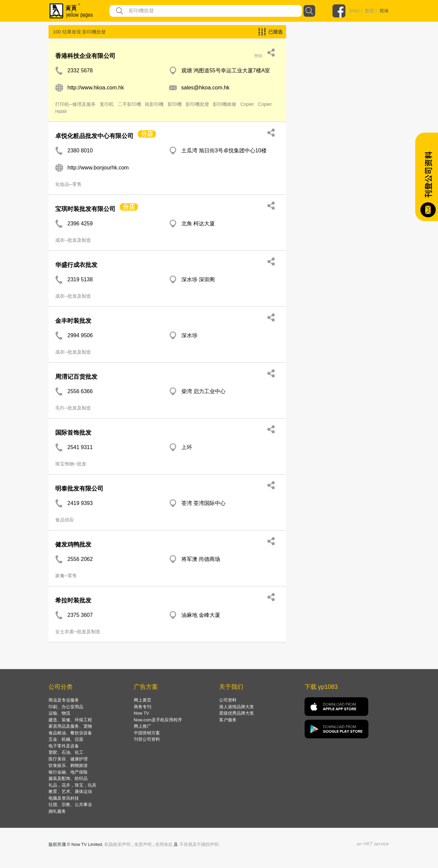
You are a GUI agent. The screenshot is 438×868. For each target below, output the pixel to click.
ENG (355, 11)
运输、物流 (59, 713)
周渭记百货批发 (76, 377)
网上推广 (143, 726)
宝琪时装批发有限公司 (85, 209)
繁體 (369, 11)
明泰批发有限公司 (79, 489)
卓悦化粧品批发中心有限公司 (94, 136)
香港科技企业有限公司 (85, 56)
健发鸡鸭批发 (73, 545)
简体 (384, 11)
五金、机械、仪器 (66, 739)
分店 (147, 134)
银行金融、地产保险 (68, 772)
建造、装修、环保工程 (70, 720)
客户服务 (228, 720)
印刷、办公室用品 (66, 707)
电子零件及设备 (64, 746)
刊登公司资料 (147, 739)
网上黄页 (143, 700)
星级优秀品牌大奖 (237, 713)
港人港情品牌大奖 (237, 707)
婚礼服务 (57, 811)
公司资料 (228, 700)
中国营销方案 (147, 733)
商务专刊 (143, 707)
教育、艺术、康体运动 (70, 791)
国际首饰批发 (73, 433)
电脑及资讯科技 (64, 798)
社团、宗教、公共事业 (70, 805)
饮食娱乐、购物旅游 (68, 765)
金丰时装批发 (73, 321)
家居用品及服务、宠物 (70, 726)
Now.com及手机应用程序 (158, 720)
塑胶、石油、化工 (66, 752)
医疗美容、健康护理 (68, 759)
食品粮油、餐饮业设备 (70, 733)
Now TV (142, 713)
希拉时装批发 (73, 600)
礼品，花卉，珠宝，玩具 (72, 785)
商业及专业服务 (64, 700)
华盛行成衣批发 (76, 265)
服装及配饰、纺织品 (68, 778)
